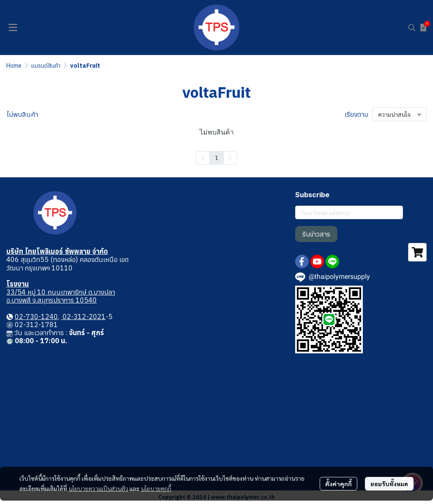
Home (14, 66)
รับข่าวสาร (316, 234)
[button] (412, 28)
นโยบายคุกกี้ (156, 488)
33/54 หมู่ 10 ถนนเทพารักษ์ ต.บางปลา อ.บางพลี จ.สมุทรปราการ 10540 (61, 296)
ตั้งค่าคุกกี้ (338, 484)
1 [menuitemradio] (216, 157)
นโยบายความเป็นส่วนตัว (98, 488)
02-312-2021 (83, 317)
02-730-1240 (36, 317)
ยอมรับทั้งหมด (389, 484)
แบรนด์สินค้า (46, 66)
